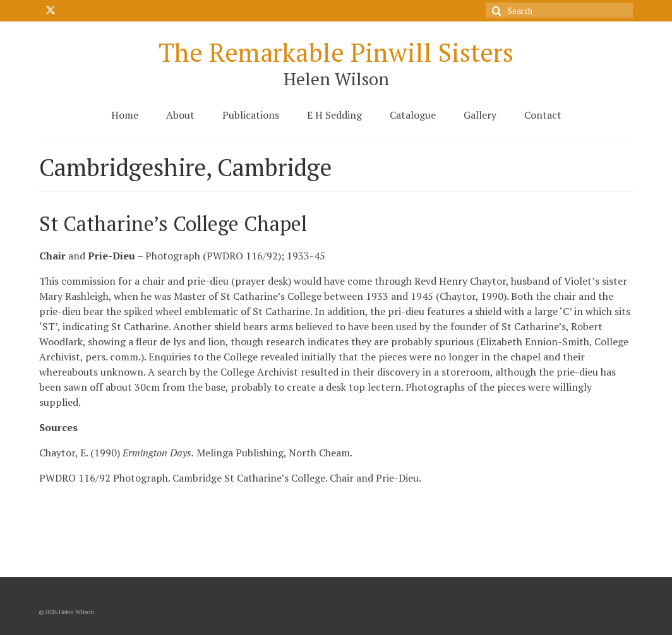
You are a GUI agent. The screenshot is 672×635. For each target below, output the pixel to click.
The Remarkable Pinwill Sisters (336, 52)
